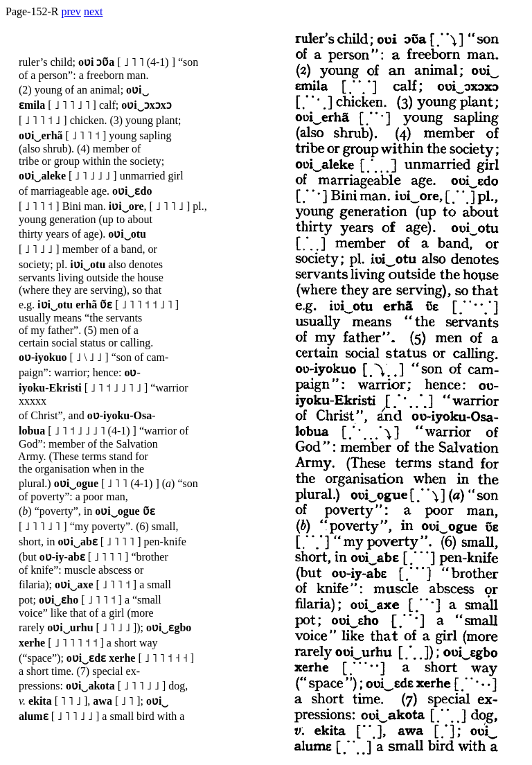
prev (71, 11)
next (94, 11)
